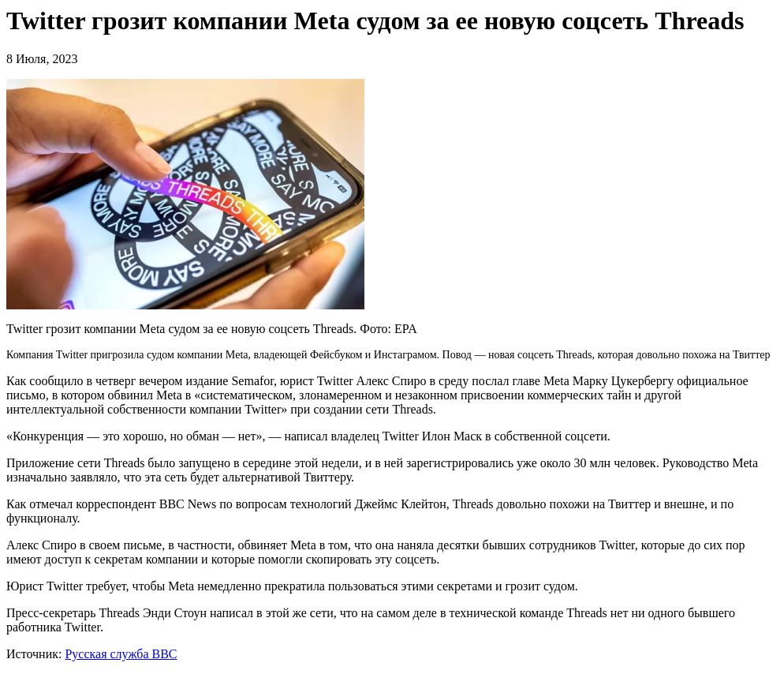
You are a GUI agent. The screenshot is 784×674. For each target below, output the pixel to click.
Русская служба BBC (121, 654)
